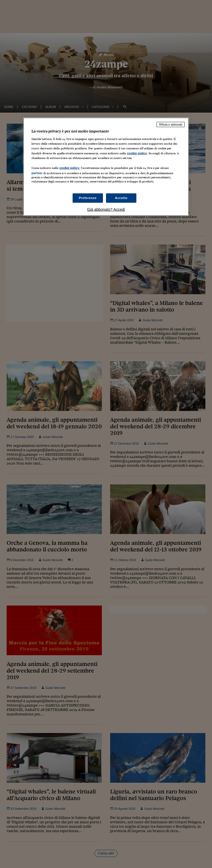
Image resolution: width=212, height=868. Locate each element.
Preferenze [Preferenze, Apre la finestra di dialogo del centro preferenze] (88, 198)
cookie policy (137, 153)
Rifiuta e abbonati (171, 124)
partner (37, 173)
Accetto (121, 198)
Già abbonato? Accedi (106, 209)
